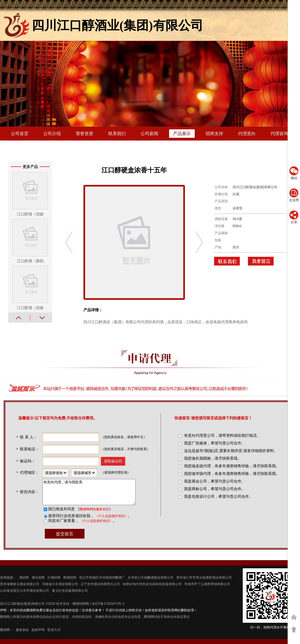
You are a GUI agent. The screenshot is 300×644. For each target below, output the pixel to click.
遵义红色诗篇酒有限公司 (70, 596)
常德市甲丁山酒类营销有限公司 (207, 589)
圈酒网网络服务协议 (94, 514)
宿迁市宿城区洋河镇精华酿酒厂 (102, 582)
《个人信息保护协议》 (111, 521)
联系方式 (54, 635)
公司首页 (20, 134)
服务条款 (22, 635)
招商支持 (214, 134)
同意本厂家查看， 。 (82, 526)
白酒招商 (54, 582)
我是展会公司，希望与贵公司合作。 (215, 481)
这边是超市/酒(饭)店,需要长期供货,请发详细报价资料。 (231, 451)
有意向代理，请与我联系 (94, 495)
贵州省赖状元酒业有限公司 (20, 589)
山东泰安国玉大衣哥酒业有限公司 (25, 596)
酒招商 (24, 582)
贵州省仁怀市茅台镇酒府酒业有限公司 (204, 582)
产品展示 (182, 134)
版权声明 (38, 635)
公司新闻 (149, 134)
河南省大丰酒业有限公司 (60, 589)
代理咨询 (279, 134)
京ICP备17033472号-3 (108, 609)
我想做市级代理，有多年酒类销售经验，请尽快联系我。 (232, 474)
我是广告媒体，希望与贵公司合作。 (215, 443)
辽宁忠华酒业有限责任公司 (100, 589)
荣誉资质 (85, 134)
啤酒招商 (70, 582)
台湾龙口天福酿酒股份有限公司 (151, 582)
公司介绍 (52, 134)
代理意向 (247, 134)
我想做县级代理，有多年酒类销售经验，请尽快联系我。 (232, 466)
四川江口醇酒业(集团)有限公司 (22, 609)
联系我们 (117, 134)
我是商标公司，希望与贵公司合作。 (215, 489)
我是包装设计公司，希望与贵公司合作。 (218, 496)
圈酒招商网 (81, 609)
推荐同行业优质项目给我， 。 (89, 521)
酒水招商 (38, 582)
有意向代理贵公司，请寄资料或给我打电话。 (222, 435)
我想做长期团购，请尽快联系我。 (213, 458)
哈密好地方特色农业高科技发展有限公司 (152, 589)
